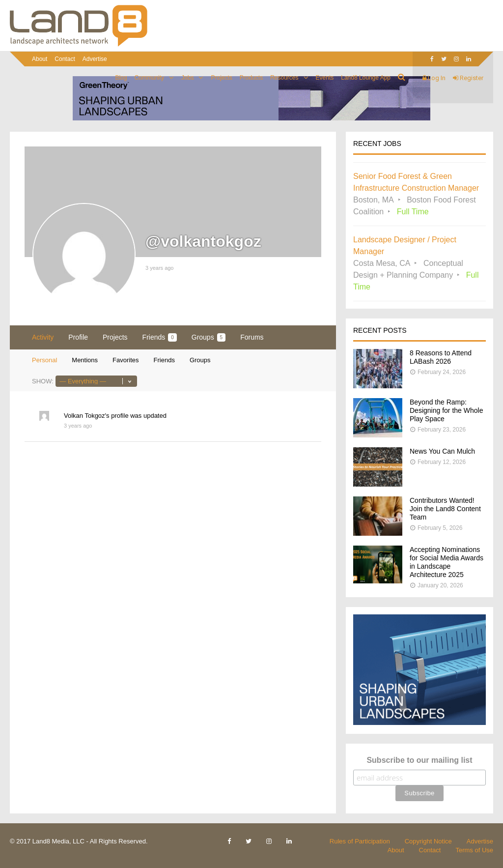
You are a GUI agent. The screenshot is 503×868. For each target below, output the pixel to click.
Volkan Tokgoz (84, 416)
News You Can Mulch (442, 451)
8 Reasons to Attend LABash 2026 (441, 357)
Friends (160, 337)
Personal (44, 360)
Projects (221, 78)
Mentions (85, 360)
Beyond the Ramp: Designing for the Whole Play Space (446, 410)
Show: (43, 381)
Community (149, 78)
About (40, 59)
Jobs (187, 78)
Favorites (126, 360)
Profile (78, 337)
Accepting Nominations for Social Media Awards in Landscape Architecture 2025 (447, 562)
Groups (209, 337)
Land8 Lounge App (366, 78)
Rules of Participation (360, 841)
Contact (65, 59)
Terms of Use (474, 850)
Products (251, 78)
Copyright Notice (428, 841)
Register (468, 78)
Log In (434, 78)
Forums (252, 337)
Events (325, 78)
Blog (121, 78)
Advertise (95, 59)
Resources (284, 78)
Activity (43, 337)
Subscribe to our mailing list (419, 760)
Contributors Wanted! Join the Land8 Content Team (445, 509)
